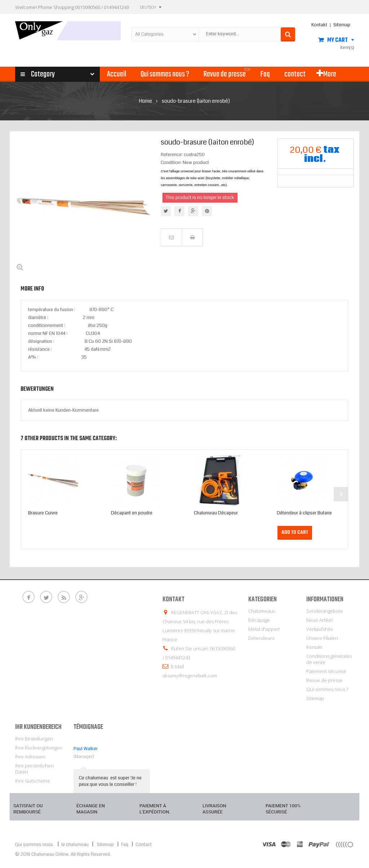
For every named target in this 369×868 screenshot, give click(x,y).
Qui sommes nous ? (327, 689)
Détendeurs (261, 638)
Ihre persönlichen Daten (34, 769)
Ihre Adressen (30, 757)
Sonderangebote (325, 611)
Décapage (259, 620)
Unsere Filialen (322, 638)
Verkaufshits (319, 629)
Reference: (172, 155)
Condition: (171, 163)
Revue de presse (324, 680)
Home (146, 101)
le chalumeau (75, 845)
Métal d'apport (264, 629)
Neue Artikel (319, 620)
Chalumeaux (262, 611)
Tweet (166, 211)
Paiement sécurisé (326, 671)
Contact (144, 845)
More (326, 74)
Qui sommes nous (34, 845)
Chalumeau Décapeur (216, 513)
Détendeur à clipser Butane (304, 513)
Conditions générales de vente (329, 659)
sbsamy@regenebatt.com (190, 676)
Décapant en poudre (132, 513)
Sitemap (342, 25)
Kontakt (319, 25)
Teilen (180, 211)
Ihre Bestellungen (34, 739)
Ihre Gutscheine (33, 781)
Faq (125, 845)
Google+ (193, 211)
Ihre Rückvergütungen (39, 748)
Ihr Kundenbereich (38, 727)
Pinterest (207, 211)
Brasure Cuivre (43, 513)
